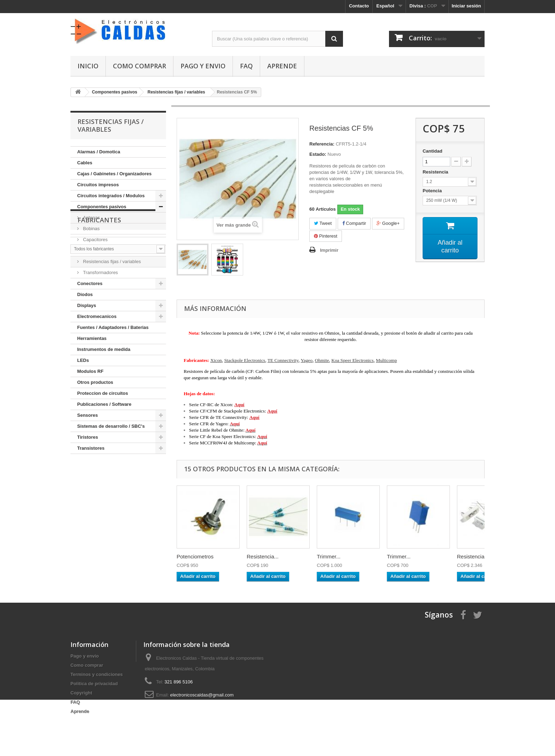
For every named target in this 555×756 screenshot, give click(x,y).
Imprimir (329, 250)
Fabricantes (99, 475)
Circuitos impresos (98, 185)
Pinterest (326, 236)
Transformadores (100, 272)
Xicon (216, 360)
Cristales (91, 251)
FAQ (246, 66)
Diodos (85, 294)
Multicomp (386, 360)
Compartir (354, 223)
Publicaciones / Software (104, 404)
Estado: (318, 154)
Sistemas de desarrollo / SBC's (111, 426)
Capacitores (95, 240)
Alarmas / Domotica (99, 152)
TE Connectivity (283, 360)
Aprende (282, 66)
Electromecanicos (97, 316)
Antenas (91, 218)
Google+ (388, 223)
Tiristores (88, 437)
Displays (87, 305)
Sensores (88, 415)
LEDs (83, 360)
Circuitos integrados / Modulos (111, 196)
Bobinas (91, 229)
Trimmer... (329, 556)
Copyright (81, 693)
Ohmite (322, 360)
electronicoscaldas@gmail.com (202, 695)
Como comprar (139, 66)
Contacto (359, 6)
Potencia (433, 191)
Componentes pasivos (102, 207)
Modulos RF (90, 371)
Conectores (90, 283)
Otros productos (95, 382)
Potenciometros (195, 556)
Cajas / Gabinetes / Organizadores (114, 174)
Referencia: (322, 144)
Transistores (91, 448)
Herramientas (92, 338)
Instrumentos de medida (104, 349)
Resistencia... (263, 556)
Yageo (306, 360)
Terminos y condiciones (97, 674)
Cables (85, 163)
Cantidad (433, 151)
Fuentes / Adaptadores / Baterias (113, 327)
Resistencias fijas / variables (111, 262)
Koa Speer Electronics (352, 360)
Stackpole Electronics (245, 360)
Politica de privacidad (94, 684)
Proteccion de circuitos (103, 393)
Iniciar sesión (466, 6)
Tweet (323, 223)
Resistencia (436, 172)
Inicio (88, 66)
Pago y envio (203, 66)
